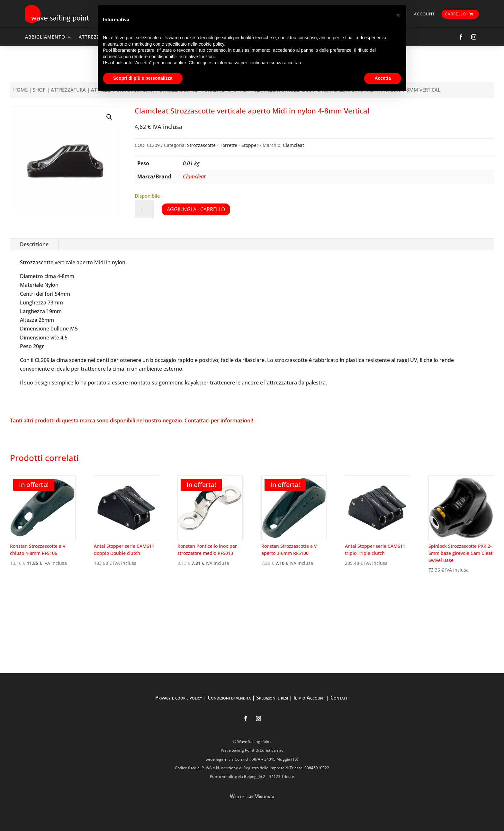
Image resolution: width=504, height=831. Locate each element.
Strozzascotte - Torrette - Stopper (223, 145)
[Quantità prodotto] (144, 209)
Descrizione (34, 244)
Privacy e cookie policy (179, 698)
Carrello (455, 14)
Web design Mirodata (252, 796)
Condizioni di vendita (229, 698)
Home (20, 90)
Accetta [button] (383, 78)
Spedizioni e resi (272, 698)
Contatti (339, 698)
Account (424, 14)
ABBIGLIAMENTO (45, 37)
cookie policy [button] (211, 44)
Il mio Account (309, 698)
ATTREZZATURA (68, 90)
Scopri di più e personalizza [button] (143, 78)
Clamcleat (293, 145)
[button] (109, 117)
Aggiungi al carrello (196, 209)
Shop (39, 90)
